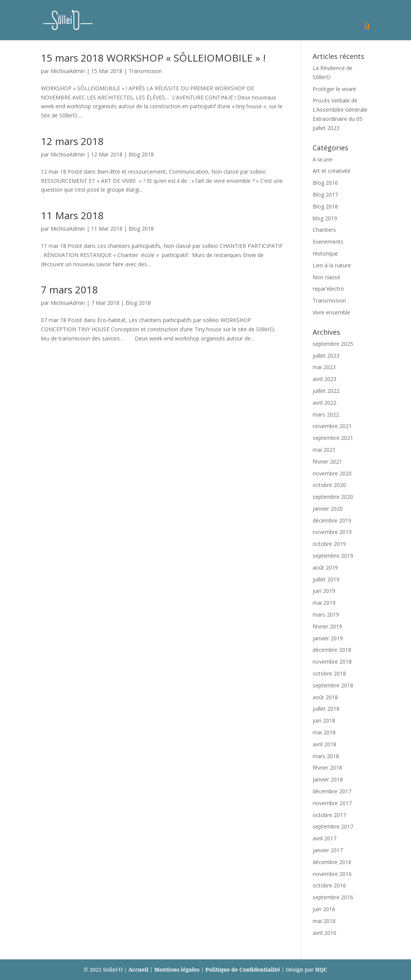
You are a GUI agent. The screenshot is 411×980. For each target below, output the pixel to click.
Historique (325, 253)
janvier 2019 (328, 638)
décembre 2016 (332, 862)
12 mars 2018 (72, 141)
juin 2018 (324, 720)
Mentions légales (177, 969)
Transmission (145, 71)
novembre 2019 (332, 532)
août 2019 (325, 567)
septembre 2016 (333, 897)
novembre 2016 (332, 874)
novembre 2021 (332, 426)
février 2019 (327, 626)
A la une (323, 159)
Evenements (328, 242)
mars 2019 (326, 615)
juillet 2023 (326, 356)
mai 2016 (324, 921)
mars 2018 (326, 756)
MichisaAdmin (68, 71)
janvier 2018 (328, 779)
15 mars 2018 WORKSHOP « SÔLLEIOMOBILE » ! (153, 58)
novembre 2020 (332, 473)
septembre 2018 (333, 685)
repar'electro (328, 289)
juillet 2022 (326, 391)
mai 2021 (324, 450)
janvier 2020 (328, 509)
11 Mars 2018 (72, 215)
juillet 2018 (326, 709)
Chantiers (324, 230)
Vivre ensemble (331, 312)
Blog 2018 (141, 154)
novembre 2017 (332, 803)
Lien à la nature (332, 265)
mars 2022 (326, 414)
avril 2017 (325, 838)
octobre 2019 (329, 544)
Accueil (139, 969)
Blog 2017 (325, 195)
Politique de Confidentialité (243, 969)
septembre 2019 (333, 556)
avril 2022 (325, 403)
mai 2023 (324, 367)
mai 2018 (324, 732)
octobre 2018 (329, 673)
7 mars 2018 (69, 290)
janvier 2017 (328, 850)
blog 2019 (325, 218)
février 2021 (327, 462)
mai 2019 (324, 603)
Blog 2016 (325, 183)
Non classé (326, 277)
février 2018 (327, 768)
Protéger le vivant (334, 89)
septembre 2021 (333, 438)
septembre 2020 (333, 497)
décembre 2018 (332, 650)
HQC (321, 969)
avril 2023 (325, 379)
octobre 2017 (329, 815)
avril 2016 (325, 933)
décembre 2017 (332, 791)
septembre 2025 (333, 344)
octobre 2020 (329, 485)
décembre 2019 (332, 520)
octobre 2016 (329, 885)
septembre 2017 (333, 826)
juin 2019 (324, 591)
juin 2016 (324, 909)
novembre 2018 (332, 662)
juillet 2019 (326, 579)
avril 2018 (325, 744)
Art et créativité (332, 171)
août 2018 (325, 697)
